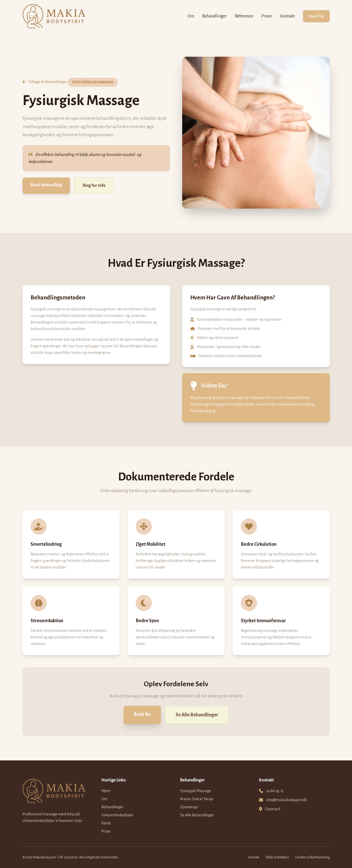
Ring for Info (94, 186)
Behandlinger (214, 16)
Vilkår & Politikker (277, 857)
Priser (267, 16)
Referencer (244, 16)
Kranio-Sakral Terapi (197, 799)
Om (191, 16)
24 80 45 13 (275, 791)
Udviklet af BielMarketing (312, 857)
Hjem (106, 791)
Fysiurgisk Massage (196, 791)
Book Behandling (46, 185)
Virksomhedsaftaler (117, 815)
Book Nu (142, 714)
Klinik (106, 823)
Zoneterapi (189, 807)
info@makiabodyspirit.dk (287, 800)
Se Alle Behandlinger (197, 715)
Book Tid (316, 16)
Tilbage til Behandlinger (45, 82)
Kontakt (288, 16)
